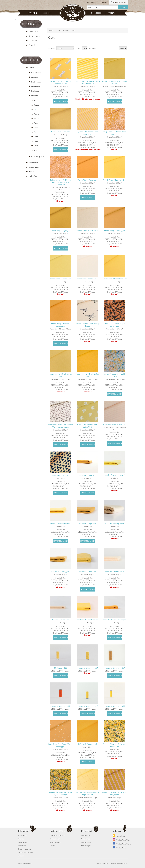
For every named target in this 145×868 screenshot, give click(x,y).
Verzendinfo (22, 835)
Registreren (92, 2)
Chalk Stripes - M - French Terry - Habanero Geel (88, 82)
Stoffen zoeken (55, 839)
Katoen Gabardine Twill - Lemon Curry (115, 82)
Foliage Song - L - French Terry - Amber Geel (115, 133)
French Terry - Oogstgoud (61, 231)
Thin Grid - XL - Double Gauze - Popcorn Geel (87, 793)
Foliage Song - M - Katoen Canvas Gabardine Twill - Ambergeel (60, 182)
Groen (36, 114)
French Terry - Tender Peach (88, 279)
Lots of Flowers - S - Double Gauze (114, 375)
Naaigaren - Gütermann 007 (87, 668)
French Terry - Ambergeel (87, 180)
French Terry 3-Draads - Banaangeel (60, 325)
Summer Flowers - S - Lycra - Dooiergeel (114, 745)
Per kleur (66, 31)
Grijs (36, 146)
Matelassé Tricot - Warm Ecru (115, 425)
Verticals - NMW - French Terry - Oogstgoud (114, 793)
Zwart (36, 141)
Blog (123, 13)
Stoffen (58, 31)
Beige (36, 132)
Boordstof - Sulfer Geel (87, 572)
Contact (112, 13)
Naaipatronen (34, 167)
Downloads (22, 846)
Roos (36, 128)
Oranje (37, 105)
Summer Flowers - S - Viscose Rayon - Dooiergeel (60, 793)
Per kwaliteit (36, 82)
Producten (33, 13)
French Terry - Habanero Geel (115, 180)
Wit (35, 150)
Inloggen (104, 2)
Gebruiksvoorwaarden (26, 852)
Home (51, 31)
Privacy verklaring (24, 849)
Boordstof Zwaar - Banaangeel (114, 620)
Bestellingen (85, 839)
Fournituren (33, 163)
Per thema (35, 91)
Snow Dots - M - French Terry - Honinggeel (60, 745)
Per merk (35, 77)
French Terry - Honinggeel (114, 231)
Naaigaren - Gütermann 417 (87, 706)
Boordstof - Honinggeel (60, 572)
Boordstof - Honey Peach (115, 523)
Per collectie (36, 73)
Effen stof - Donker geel (88, 744)
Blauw (36, 119)
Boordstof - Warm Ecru (60, 620)
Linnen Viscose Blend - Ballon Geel (88, 375)
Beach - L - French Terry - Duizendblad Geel (60, 82)
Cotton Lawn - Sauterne (60, 132)
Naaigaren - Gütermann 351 (60, 706)
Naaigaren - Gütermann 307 (115, 668)
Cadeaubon (33, 176)
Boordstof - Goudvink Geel (114, 475)
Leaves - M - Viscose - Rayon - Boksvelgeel (114, 325)
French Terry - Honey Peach (87, 231)
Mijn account (97, 13)
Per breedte (36, 86)
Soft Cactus (33, 32)
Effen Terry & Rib (38, 156)
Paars (36, 123)
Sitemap (21, 856)
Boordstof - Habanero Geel (61, 523)
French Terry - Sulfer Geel (60, 279)
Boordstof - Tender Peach (115, 572)
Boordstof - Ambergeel (87, 475)
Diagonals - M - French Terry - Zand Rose (87, 133)
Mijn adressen (86, 842)
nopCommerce (28, 863)
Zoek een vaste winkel (57, 835)
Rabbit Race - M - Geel (60, 475)
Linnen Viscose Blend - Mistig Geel (60, 375)
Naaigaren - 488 (60, 668)
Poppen (32, 172)
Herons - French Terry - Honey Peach (87, 325)
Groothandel (48, 13)
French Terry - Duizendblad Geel (114, 279)
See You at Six (34, 36)
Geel (36, 110)
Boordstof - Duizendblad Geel (88, 620)
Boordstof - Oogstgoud (88, 523)
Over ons (21, 839)
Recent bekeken (55, 842)
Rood (36, 101)
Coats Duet (33, 45)
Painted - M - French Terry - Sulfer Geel (87, 426)
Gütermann (33, 41)
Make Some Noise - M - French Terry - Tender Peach (60, 426)
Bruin (36, 137)
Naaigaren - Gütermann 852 (115, 706)
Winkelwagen (86, 846)
